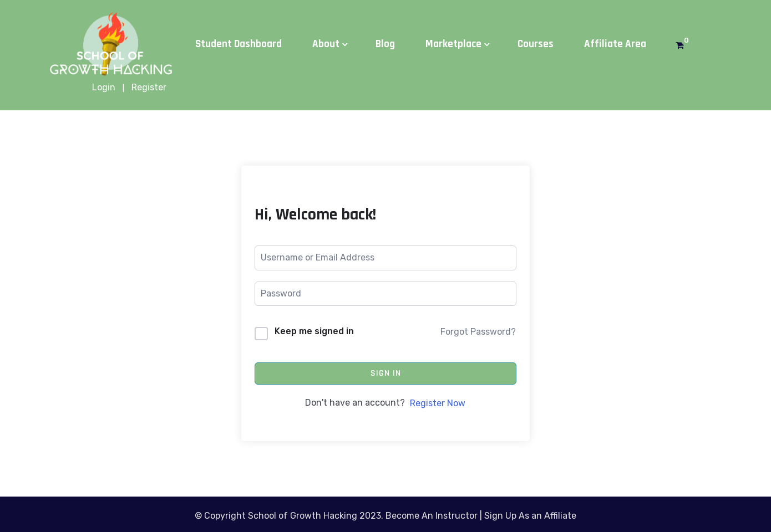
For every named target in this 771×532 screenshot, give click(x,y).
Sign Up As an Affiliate (530, 516)
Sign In (386, 373)
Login (104, 87)
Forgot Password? (478, 332)
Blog (385, 44)
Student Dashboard (239, 44)
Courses (536, 44)
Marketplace (453, 44)
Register (149, 87)
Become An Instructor (432, 516)
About (326, 44)
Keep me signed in (314, 331)
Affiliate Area (615, 44)
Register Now (438, 403)
